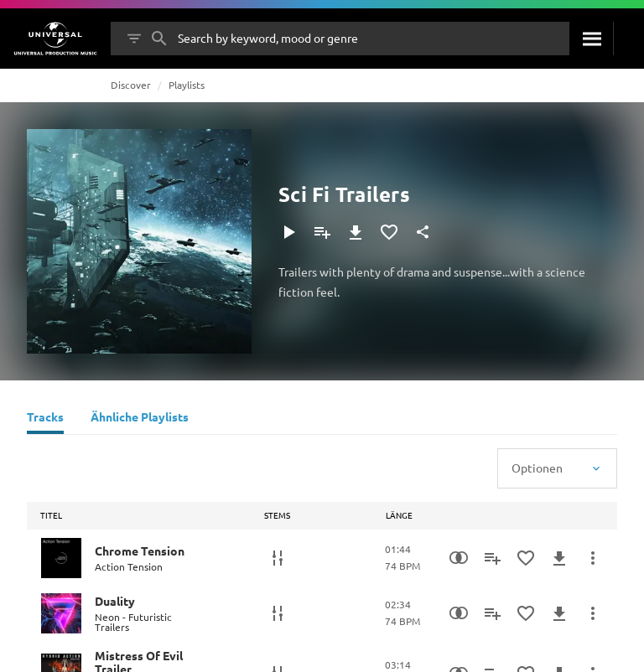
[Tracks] (45, 419)
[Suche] (591, 39)
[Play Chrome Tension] (61, 558)
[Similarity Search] (459, 558)
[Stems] (278, 558)
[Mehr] (593, 558)
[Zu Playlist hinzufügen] (322, 232)
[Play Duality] (61, 613)
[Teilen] (423, 232)
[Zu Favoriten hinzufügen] (389, 232)
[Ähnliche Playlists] (140, 419)
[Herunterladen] (356, 232)
